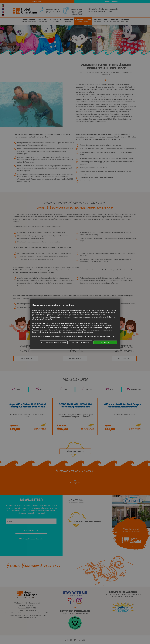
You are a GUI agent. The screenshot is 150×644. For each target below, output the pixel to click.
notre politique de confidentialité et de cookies (99, 336)
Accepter (105, 342)
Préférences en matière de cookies (54, 342)
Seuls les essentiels (81, 342)
